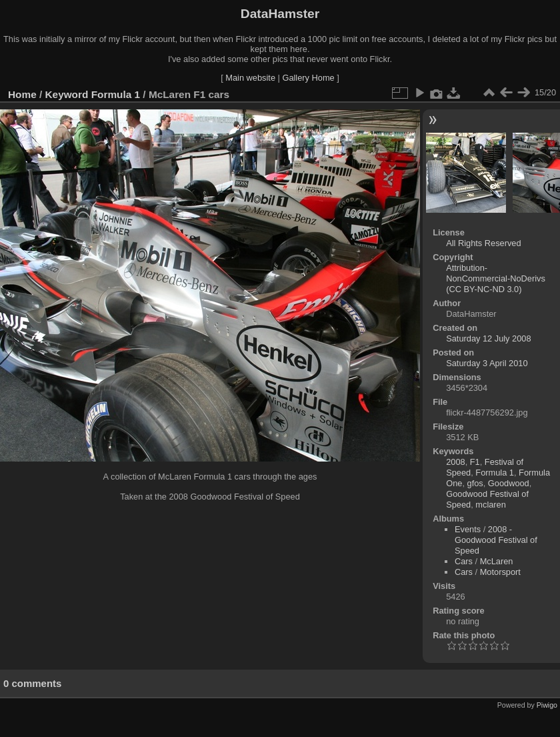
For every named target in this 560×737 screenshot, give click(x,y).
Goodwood (509, 483)
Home (22, 94)
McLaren (497, 561)
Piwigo (547, 705)
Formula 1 (116, 94)
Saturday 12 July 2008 (488, 338)
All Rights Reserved (483, 243)
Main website (250, 78)
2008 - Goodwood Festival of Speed (496, 540)
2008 (455, 462)
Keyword (67, 94)
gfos (475, 483)
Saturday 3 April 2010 (487, 363)
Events (468, 529)
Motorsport (500, 572)
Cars (464, 561)
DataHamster (280, 14)
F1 (475, 462)
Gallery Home (308, 78)
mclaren (491, 505)
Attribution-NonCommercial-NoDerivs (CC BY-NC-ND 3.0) (496, 278)
